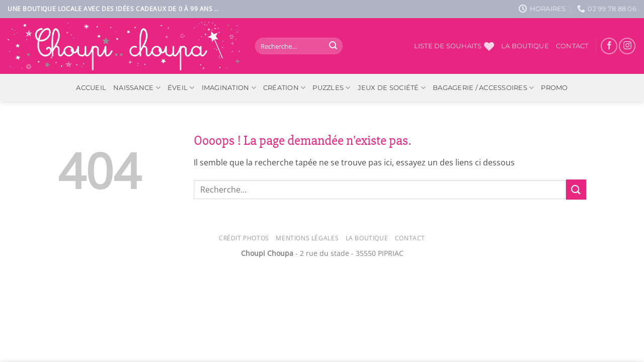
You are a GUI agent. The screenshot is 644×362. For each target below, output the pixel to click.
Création (285, 88)
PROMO (554, 88)
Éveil (181, 88)
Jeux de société (392, 88)
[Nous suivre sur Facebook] (609, 46)
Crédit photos (244, 238)
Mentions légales (307, 238)
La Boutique (367, 238)
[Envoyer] (333, 46)
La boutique (525, 46)
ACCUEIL (91, 88)
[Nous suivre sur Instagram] (627, 46)
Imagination (229, 88)
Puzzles (331, 88)
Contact (572, 46)
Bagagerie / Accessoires (483, 88)
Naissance (137, 88)
